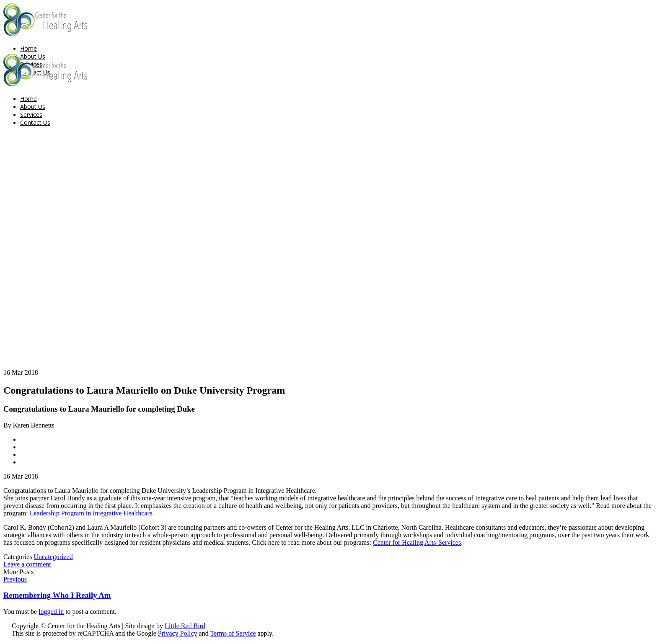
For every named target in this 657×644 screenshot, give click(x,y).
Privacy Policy (178, 633)
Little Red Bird (185, 626)
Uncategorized (53, 557)
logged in (51, 612)
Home (28, 48)
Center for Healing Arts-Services (417, 542)
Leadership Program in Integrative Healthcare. (92, 513)
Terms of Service (233, 633)
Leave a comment (27, 564)
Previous (15, 579)
